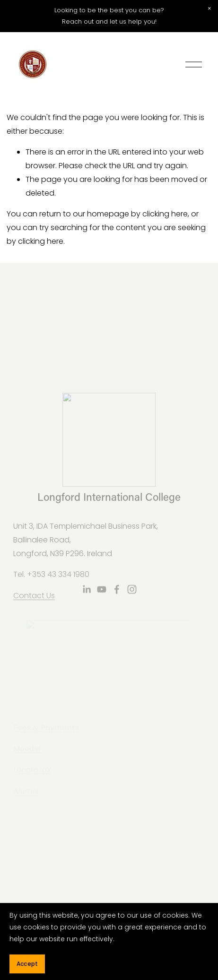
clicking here (165, 214)
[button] (209, 9)
